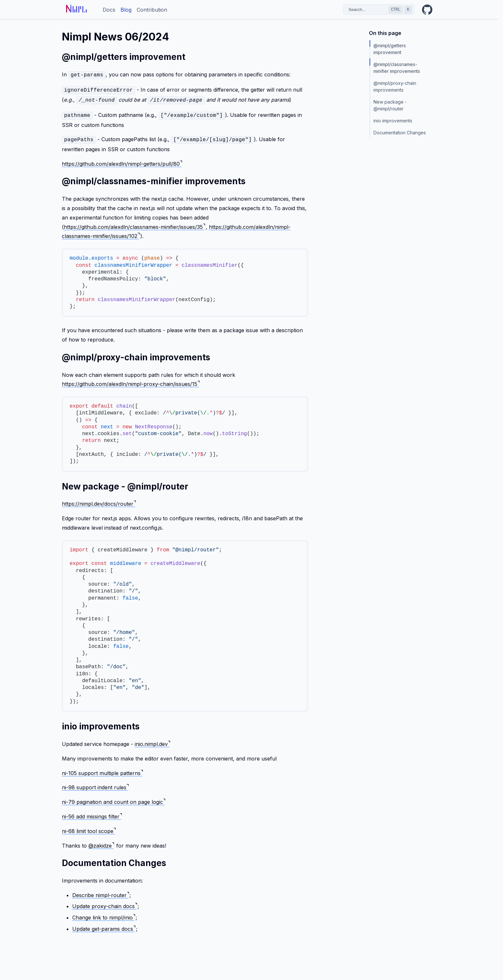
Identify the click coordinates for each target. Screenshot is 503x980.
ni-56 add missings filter (92, 813)
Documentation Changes (400, 133)
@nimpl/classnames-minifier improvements (397, 68)
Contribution (152, 10)
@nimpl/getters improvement (390, 49)
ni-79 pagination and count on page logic (114, 799)
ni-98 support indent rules (95, 784)
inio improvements (393, 121)
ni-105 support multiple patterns (102, 770)
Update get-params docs (104, 926)
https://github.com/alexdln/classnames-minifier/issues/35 (134, 224)
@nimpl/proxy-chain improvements (395, 86)
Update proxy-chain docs (105, 903)
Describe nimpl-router (101, 892)
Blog (126, 10)
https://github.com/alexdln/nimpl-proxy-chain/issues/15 (131, 381)
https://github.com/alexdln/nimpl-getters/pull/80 (122, 161)
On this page (385, 33)
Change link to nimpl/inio (104, 914)
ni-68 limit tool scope (89, 828)
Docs (109, 10)
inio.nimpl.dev (152, 741)
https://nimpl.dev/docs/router (99, 501)
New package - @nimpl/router (391, 105)
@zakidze (101, 842)
